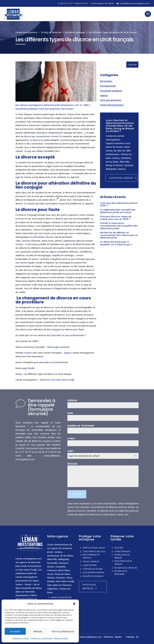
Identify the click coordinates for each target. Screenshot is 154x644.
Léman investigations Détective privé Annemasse (46, 105)
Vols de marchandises (93, 572)
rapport (53, 252)
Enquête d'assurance (93, 576)
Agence (68, 353)
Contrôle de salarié (92, 569)
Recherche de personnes (121, 573)
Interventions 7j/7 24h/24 (103, 3)
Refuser (38, 631)
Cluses (50, 574)
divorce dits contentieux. (31, 144)
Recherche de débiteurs (126, 568)
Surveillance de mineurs (122, 556)
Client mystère (90, 565)
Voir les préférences (63, 631)
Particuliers (67, 109)
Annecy (59, 552)
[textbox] (100, 456)
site (17, 341)
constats (26, 241)
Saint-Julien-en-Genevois (59, 585)
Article (19, 374)
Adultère (119, 548)
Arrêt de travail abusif (94, 548)
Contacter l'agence (121, 178)
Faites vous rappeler (89, 587)
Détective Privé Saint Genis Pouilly (57, 380)
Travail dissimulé (91, 562)
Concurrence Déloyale (94, 551)
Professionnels (108, 86)
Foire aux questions (50, 109)
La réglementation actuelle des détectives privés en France (118, 211)
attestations (39, 237)
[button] (74, 604)
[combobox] (103, 456)
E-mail (72, 438)
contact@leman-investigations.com (134, 3)
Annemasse (53, 556)
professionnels (77, 335)
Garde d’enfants (122, 551)
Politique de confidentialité (42, 638)
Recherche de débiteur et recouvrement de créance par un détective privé (119, 235)
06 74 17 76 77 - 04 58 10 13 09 (74, 3)
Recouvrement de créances (91, 556)
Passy (69, 578)
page (56, 347)
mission (24, 263)
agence (68, 244)
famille (31, 368)
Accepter (15, 631)
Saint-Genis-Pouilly (65, 581)
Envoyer (77, 494)
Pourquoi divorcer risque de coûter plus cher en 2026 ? (116, 218)
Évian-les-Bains (62, 574)
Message (72, 464)
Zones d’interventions (112, 105)
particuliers (56, 335)
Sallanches (52, 589)
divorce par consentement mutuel (41, 136)
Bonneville (52, 563)
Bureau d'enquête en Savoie (61, 599)
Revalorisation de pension (123, 563)
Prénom (73, 400)
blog (31, 347)
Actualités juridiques (27, 109)
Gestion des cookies (21, 638)
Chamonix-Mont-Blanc (59, 570)
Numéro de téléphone (82, 426)
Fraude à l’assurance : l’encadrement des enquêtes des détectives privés (119, 226)
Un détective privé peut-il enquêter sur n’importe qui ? (116, 243)
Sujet (71, 451)
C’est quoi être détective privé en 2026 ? (119, 204)
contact (28, 353)
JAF (57, 151)
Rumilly (51, 581)
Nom (71, 413)
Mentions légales (61, 638)
